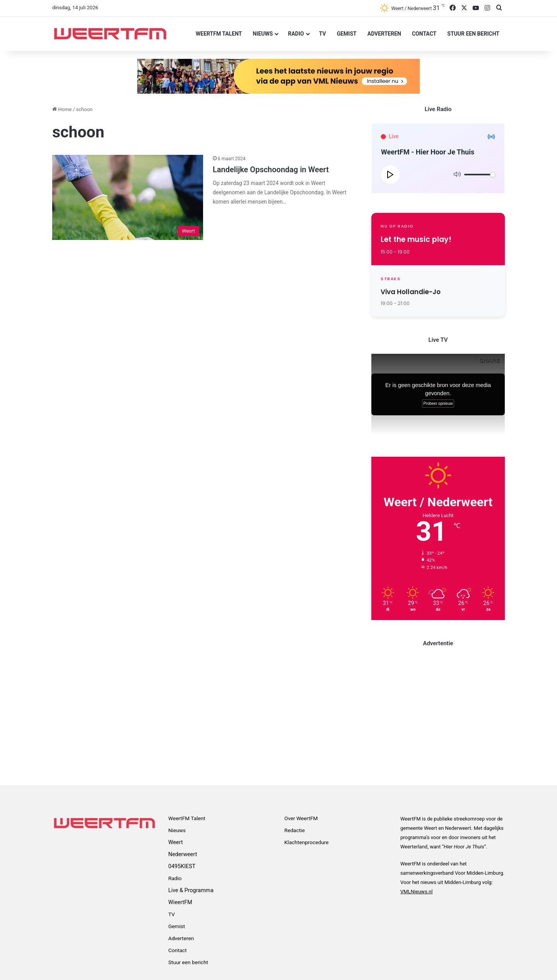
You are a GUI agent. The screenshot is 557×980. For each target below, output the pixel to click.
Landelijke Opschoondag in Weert (271, 170)
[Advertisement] (438, 711)
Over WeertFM (301, 818)
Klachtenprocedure (306, 842)
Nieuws (263, 34)
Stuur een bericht (473, 34)
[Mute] (457, 175)
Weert (176, 842)
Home (62, 109)
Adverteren (384, 34)
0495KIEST (182, 866)
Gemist (347, 34)
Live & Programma (191, 890)
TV (323, 34)
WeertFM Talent (219, 34)
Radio (296, 34)
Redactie (295, 830)
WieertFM (180, 902)
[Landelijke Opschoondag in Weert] (128, 197)
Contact (424, 34)
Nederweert (183, 854)
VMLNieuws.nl (416, 892)
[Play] (390, 175)
